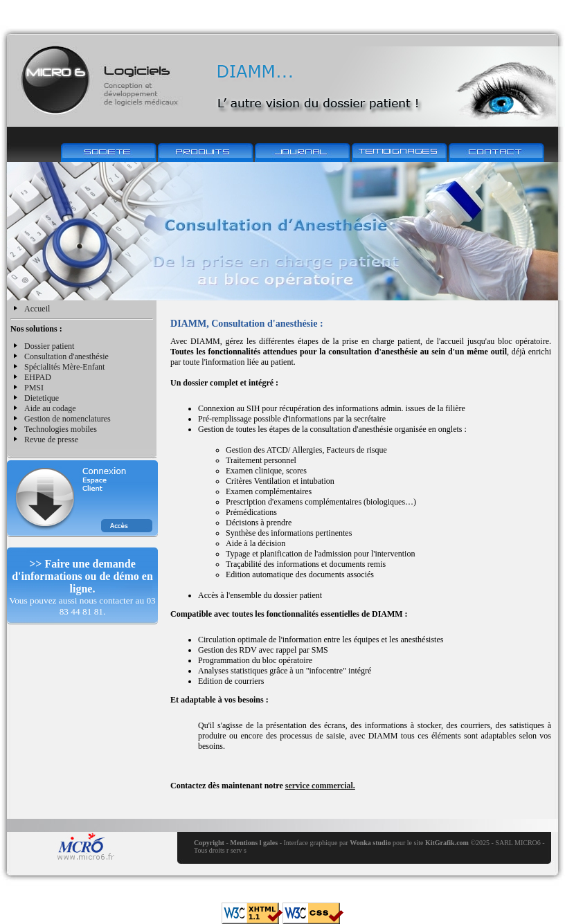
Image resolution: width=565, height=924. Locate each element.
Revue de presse (51, 440)
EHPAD (38, 377)
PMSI (34, 388)
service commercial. (320, 786)
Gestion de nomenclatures (68, 419)
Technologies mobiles (61, 429)
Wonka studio (370, 843)
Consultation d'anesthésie (66, 356)
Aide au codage (50, 408)
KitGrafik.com (447, 843)
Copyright (209, 843)
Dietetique (42, 398)
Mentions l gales (254, 843)
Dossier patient (49, 346)
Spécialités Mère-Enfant (64, 367)
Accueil (37, 309)
